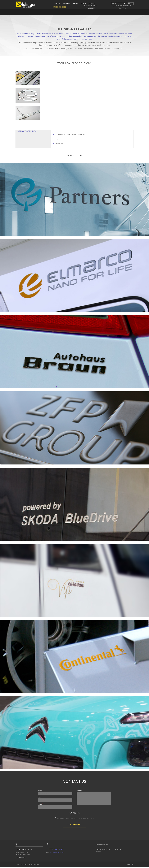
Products (67, 4)
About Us (57, 4)
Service (84, 4)
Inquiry (76, 4)
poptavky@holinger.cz (57, 852)
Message (79, 790)
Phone (40, 804)
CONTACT (92, 4)
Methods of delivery (27, 131)
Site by (130, 864)
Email (40, 797)
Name (40, 790)
